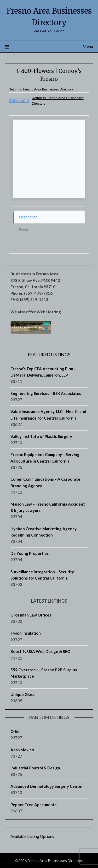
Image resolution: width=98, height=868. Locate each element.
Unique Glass (22, 694)
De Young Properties (30, 553)
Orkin (16, 731)
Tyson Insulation (26, 633)
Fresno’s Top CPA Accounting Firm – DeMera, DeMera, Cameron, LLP (43, 372)
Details (25, 230)
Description (28, 217)
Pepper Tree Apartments (33, 805)
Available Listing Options (32, 836)
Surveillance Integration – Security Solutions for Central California (42, 575)
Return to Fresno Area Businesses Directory (41, 89)
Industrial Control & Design (35, 768)
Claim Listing (19, 101)
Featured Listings (49, 355)
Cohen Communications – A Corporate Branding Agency (45, 482)
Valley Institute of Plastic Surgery (41, 436)
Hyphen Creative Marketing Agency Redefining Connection (44, 532)
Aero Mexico (22, 750)
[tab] (49, 217)
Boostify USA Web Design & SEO (40, 651)
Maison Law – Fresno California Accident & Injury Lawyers (48, 507)
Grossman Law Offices (31, 615)
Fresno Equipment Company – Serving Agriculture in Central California (45, 458)
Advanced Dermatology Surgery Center (47, 786)
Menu (88, 46)
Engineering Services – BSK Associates (46, 393)
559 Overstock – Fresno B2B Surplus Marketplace (44, 673)
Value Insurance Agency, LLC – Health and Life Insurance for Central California (48, 415)
